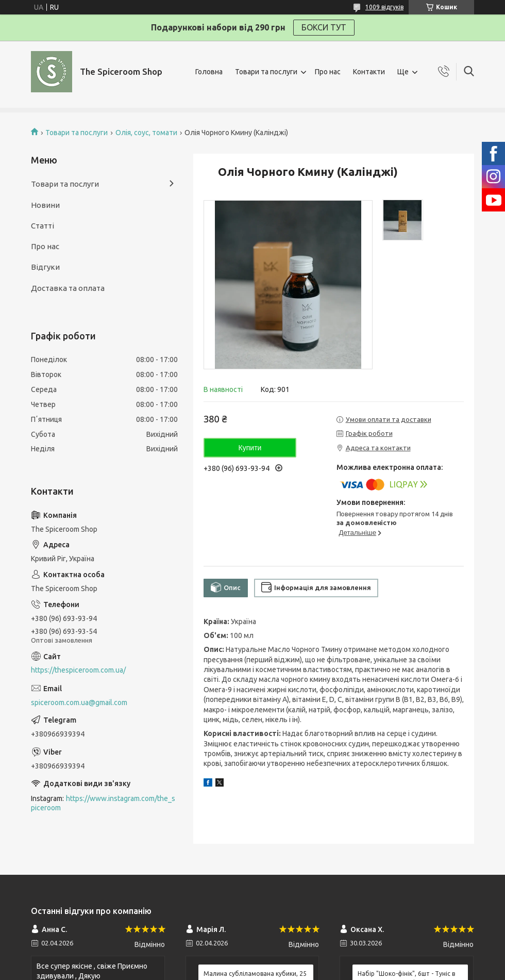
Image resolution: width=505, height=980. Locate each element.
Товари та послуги (266, 72)
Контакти (369, 72)
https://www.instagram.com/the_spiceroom (103, 803)
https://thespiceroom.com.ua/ (78, 670)
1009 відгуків (384, 7)
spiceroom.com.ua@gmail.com (79, 703)
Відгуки (45, 267)
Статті (43, 226)
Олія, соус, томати (146, 133)
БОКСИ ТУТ (324, 27)
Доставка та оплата (68, 288)
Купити (250, 448)
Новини (45, 205)
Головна (209, 72)
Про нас (328, 72)
